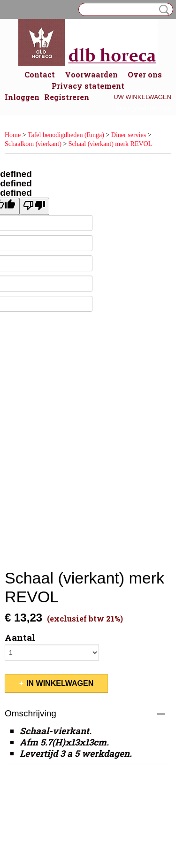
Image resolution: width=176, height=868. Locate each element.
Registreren (67, 97)
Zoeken (162, 10)
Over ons (145, 74)
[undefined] (34, 206)
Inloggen (22, 97)
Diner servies (129, 135)
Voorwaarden (91, 74)
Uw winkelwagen (142, 97)
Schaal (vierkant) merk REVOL (110, 144)
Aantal (20, 638)
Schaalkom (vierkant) (33, 144)
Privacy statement (88, 86)
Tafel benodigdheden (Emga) (66, 135)
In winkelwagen (60, 683)
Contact (40, 74)
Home (13, 135)
